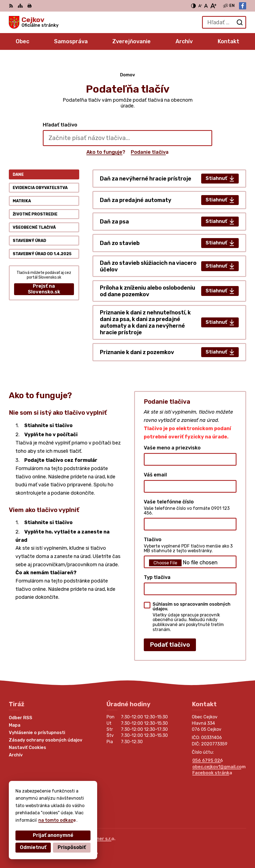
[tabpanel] (169, 265)
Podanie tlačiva (150, 152)
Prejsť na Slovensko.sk (44, 289)
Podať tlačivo (170, 645)
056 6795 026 (208, 760)
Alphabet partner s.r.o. (91, 839)
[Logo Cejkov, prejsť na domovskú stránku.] (34, 22)
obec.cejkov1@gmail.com (219, 767)
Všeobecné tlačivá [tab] (34, 227)
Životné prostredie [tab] (35, 214)
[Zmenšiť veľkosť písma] (200, 6)
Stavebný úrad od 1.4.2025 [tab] (42, 254)
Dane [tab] (18, 175)
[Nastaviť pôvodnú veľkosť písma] (206, 6)
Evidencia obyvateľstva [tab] (40, 188)
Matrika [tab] (22, 201)
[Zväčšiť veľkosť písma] (213, 6)
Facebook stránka (212, 773)
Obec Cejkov (80, 846)
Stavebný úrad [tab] (29, 241)
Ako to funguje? (106, 152)
